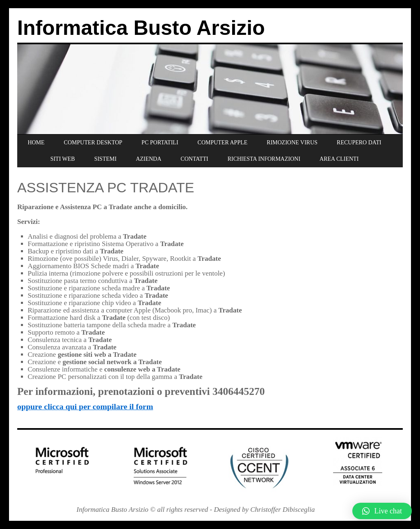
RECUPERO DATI (359, 143)
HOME (36, 143)
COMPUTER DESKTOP (93, 143)
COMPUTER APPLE (223, 143)
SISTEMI (105, 159)
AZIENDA (148, 159)
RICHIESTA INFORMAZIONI (264, 159)
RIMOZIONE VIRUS (292, 143)
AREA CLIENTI (339, 159)
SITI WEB (63, 159)
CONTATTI (194, 159)
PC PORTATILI (160, 143)
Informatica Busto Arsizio (141, 28)
